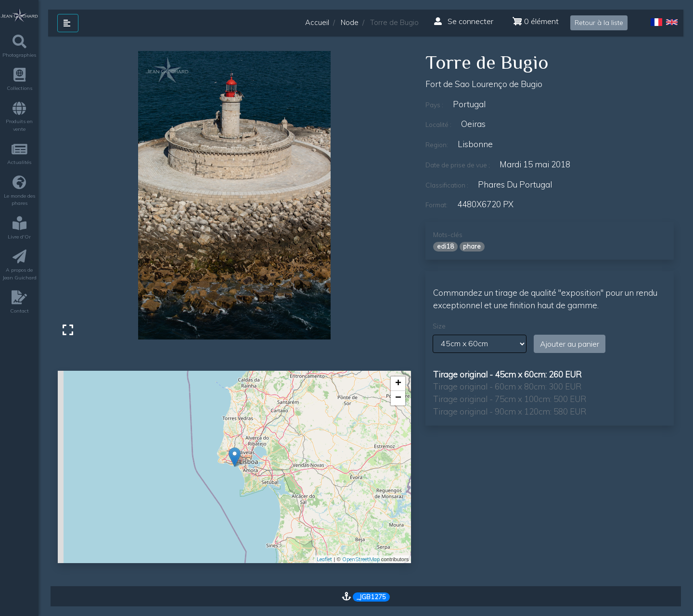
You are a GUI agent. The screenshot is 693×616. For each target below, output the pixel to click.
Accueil (317, 22)
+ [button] (398, 384)
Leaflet (324, 559)
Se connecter (464, 21)
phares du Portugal (515, 184)
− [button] (398, 398)
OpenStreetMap (361, 559)
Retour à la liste (599, 23)
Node (350, 22)
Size (439, 326)
